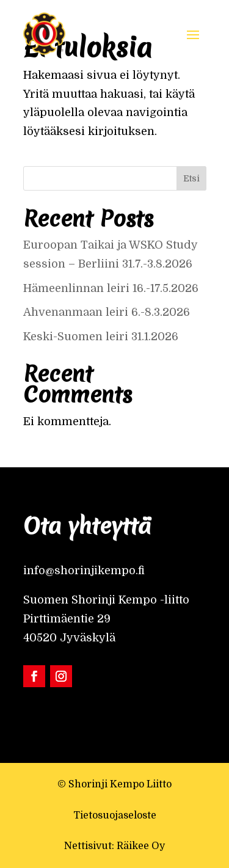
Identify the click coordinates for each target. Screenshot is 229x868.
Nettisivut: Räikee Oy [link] (114, 846)
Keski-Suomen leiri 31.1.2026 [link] (101, 337)
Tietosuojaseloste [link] (115, 815)
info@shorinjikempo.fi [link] (84, 571)
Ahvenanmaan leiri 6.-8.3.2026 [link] (107, 312)
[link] (45, 34)
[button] (193, 34)
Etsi (191, 178)
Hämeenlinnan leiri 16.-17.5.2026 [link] (111, 288)
